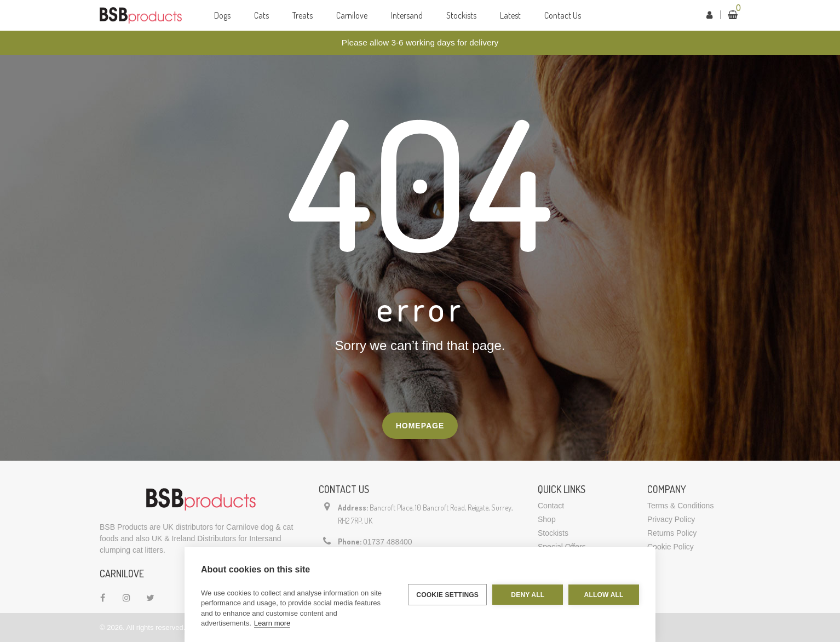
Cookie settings (447, 595)
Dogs (222, 15)
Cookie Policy (671, 547)
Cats (261, 15)
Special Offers (562, 547)
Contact (551, 506)
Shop (547, 519)
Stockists (461, 15)
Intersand (407, 15)
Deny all (528, 595)
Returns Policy (672, 533)
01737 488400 (388, 542)
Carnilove (352, 15)
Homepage (420, 426)
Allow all (604, 595)
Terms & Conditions (680, 506)
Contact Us (563, 15)
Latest (510, 15)
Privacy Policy (671, 519)
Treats (303, 15)
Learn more (272, 623)
